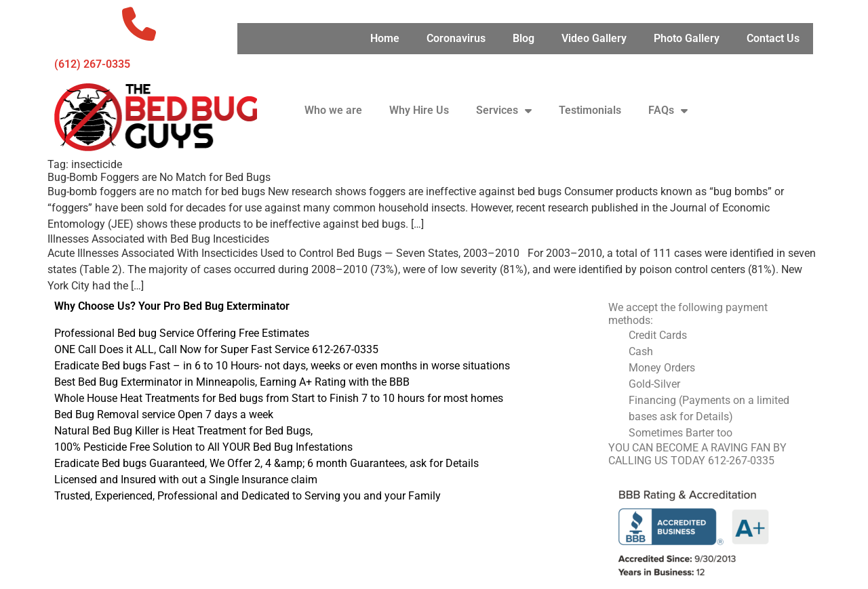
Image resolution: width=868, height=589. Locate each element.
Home (385, 38)
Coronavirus (456, 38)
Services (504, 110)
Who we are (333, 110)
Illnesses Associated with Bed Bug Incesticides (158, 239)
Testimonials (590, 110)
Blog (524, 38)
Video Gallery (594, 38)
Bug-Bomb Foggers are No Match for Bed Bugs (159, 177)
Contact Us (773, 38)
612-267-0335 (741, 461)
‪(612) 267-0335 (92, 64)
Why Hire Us (419, 110)
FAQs (668, 110)
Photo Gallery (687, 38)
